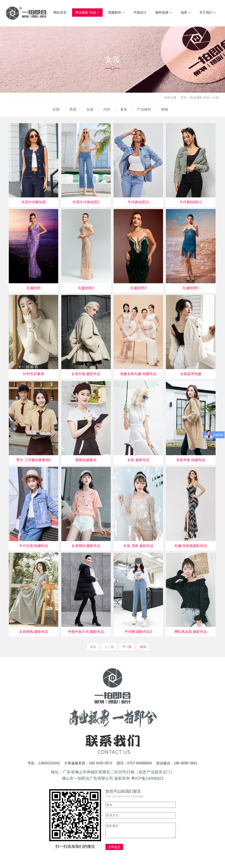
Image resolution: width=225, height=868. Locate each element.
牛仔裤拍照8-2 (191, 202)
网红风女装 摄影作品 (191, 632)
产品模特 (144, 109)
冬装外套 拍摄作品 (191, 460)
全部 (56, 109)
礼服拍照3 (138, 288)
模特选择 (164, 13)
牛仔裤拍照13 (138, 202)
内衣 (107, 109)
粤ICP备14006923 (147, 778)
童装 (124, 109)
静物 (165, 109)
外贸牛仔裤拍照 (34, 202)
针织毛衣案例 (34, 374)
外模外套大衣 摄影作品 (86, 632)
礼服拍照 (34, 288)
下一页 (127, 647)
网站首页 (60, 12)
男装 (73, 109)
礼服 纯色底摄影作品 (191, 546)
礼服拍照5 (191, 288)
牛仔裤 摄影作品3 (138, 632)
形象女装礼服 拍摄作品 (138, 374)
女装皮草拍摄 (191, 374)
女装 (216, 97)
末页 (143, 647)
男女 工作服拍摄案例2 (34, 460)
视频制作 (116, 13)
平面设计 (140, 12)
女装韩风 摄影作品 (34, 632)
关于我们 (208, 13)
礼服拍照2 (86, 288)
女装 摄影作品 (138, 460)
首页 (183, 97)
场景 (186, 13)
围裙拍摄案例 (86, 460)
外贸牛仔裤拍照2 (86, 202)
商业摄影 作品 (87, 13)
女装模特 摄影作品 (86, 546)
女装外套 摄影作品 (86, 374)
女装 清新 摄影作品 (138, 546)
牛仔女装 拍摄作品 (34, 546)
